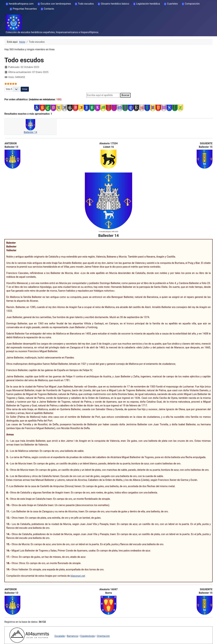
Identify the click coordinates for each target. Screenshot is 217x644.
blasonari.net (78, 576)
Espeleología (88, 636)
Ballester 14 (30, 132)
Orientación (103, 636)
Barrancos (73, 636)
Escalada (60, 636)
